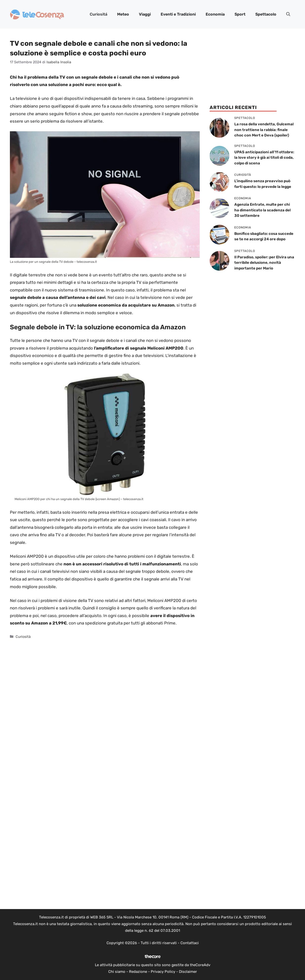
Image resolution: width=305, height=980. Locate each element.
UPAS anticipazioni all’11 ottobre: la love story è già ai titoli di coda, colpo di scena (264, 158)
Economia (215, 14)
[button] (288, 14)
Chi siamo (117, 972)
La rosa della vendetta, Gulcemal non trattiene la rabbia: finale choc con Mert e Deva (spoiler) (264, 130)
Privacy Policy (163, 972)
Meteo (123, 14)
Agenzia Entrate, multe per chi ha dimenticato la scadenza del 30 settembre (262, 210)
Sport (240, 14)
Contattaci (190, 943)
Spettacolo (266, 14)
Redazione (138, 972)
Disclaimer (188, 972)
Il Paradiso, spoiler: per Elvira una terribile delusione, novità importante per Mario (264, 263)
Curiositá (98, 14)
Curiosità (23, 637)
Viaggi (145, 14)
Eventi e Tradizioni (178, 14)
